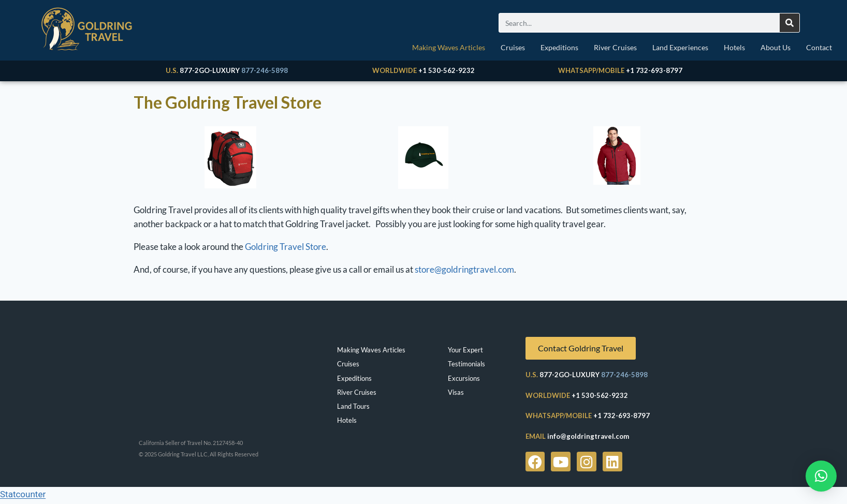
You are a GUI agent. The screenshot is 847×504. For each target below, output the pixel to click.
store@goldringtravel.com (464, 272)
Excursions (464, 381)
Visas (456, 395)
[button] (821, 476)
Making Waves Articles (449, 47)
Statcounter (23, 497)
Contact (819, 47)
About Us (776, 47)
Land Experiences (680, 47)
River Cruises (615, 47)
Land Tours (353, 409)
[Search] (790, 23)
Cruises (513, 47)
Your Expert (465, 352)
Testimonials (466, 366)
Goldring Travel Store (286, 249)
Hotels (734, 47)
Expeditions (559, 47)
